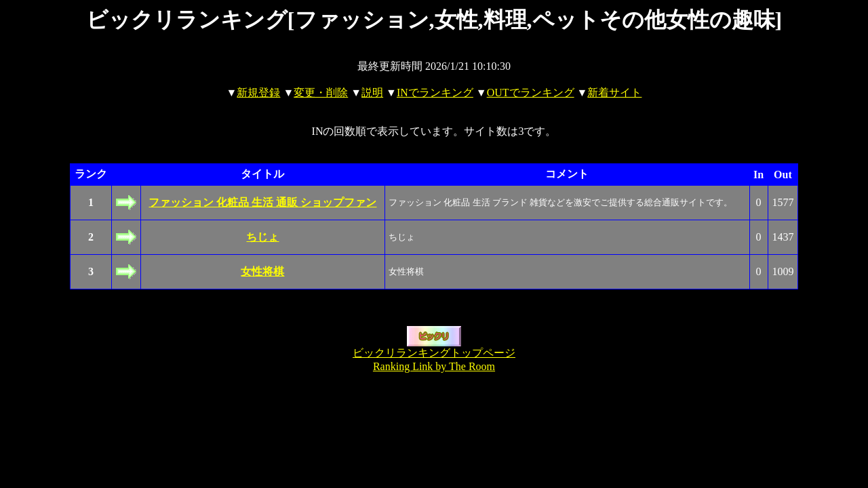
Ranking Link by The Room (434, 366)
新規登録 (258, 93)
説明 (372, 93)
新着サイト (614, 93)
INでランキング (435, 93)
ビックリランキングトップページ (434, 353)
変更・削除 (321, 93)
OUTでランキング (531, 93)
